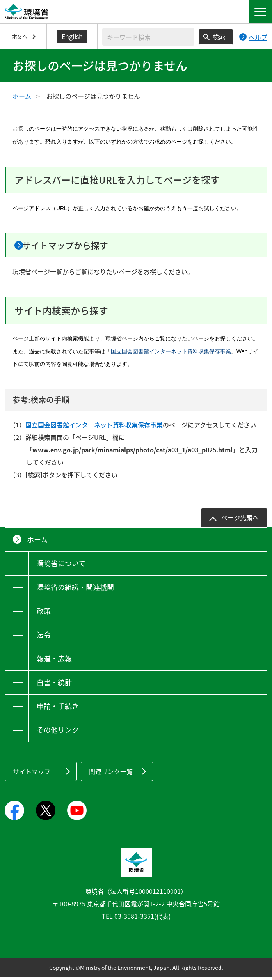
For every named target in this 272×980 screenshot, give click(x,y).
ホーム (22, 96)
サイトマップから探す (77, 246)
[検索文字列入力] (148, 37)
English (72, 36)
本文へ (20, 36)
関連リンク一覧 (111, 774)
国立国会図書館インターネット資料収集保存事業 (171, 354)
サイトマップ (32, 774)
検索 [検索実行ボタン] (219, 37)
